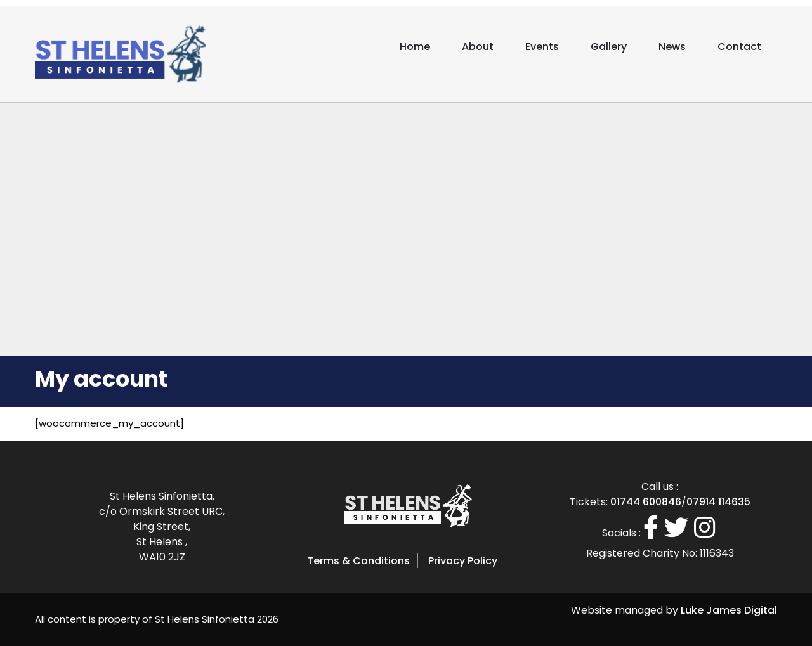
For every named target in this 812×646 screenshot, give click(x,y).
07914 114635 (718, 502)
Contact (739, 47)
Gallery (609, 47)
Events (542, 47)
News (672, 47)
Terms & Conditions (358, 561)
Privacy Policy (463, 561)
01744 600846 (646, 502)
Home (415, 47)
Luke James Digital (729, 610)
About (478, 47)
